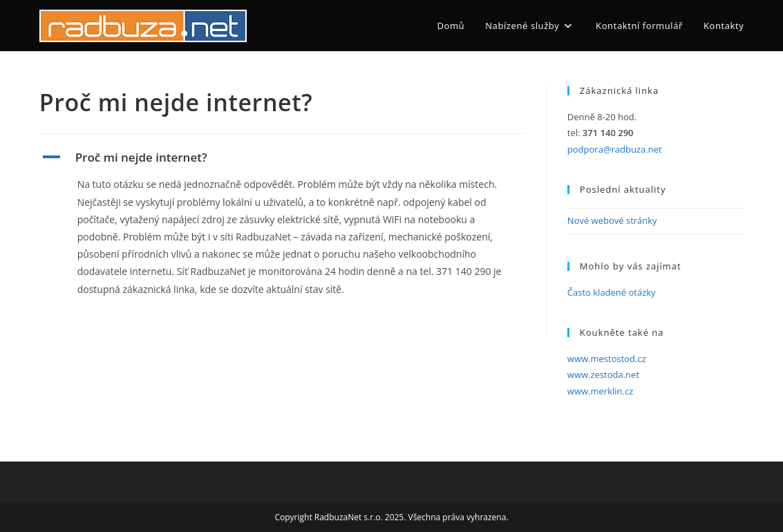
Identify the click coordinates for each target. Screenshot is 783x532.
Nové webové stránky (612, 220)
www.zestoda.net (603, 374)
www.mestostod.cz (607, 359)
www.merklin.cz (600, 391)
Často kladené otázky (612, 292)
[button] (282, 158)
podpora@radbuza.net (615, 149)
